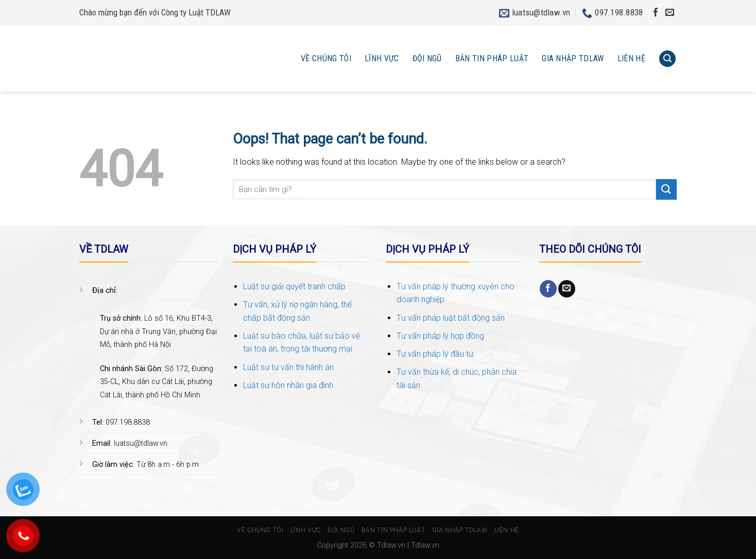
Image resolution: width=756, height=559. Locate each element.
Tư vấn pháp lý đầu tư (435, 354)
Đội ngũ (427, 58)
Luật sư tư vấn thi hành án (288, 367)
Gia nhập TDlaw (573, 58)
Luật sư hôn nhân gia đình (288, 385)
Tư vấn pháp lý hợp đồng (440, 336)
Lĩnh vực (382, 58)
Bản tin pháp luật (492, 58)
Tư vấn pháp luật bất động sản (451, 318)
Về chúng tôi (326, 58)
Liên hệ (631, 58)
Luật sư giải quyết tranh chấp (294, 286)
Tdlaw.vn (391, 545)
